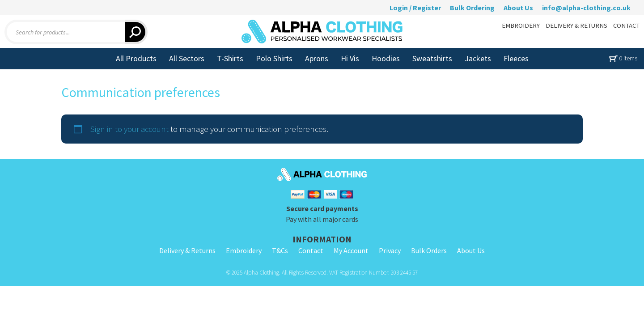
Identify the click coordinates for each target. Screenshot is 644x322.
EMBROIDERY (521, 25)
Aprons (317, 58)
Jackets (478, 58)
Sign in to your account (129, 129)
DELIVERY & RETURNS (576, 25)
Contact (311, 250)
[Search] (136, 32)
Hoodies (386, 58)
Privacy (390, 250)
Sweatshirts (432, 58)
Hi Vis (350, 58)
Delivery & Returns (187, 250)
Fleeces (516, 58)
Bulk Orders (429, 250)
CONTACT (626, 25)
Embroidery (244, 250)
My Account (351, 250)
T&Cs (280, 250)
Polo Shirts (274, 58)
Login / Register (415, 8)
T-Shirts (230, 58)
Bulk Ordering (472, 8)
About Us (518, 8)
